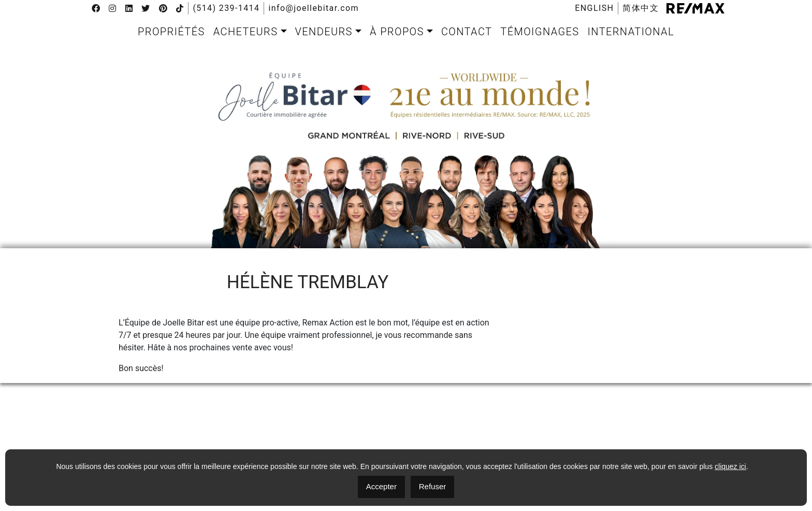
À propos (397, 32)
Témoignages (540, 32)
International (631, 32)
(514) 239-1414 (226, 8)
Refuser (433, 486)
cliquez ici (730, 466)
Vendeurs (324, 32)
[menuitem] (594, 8)
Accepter (381, 486)
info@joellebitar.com (314, 8)
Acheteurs (246, 32)
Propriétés (171, 32)
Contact (467, 32)
